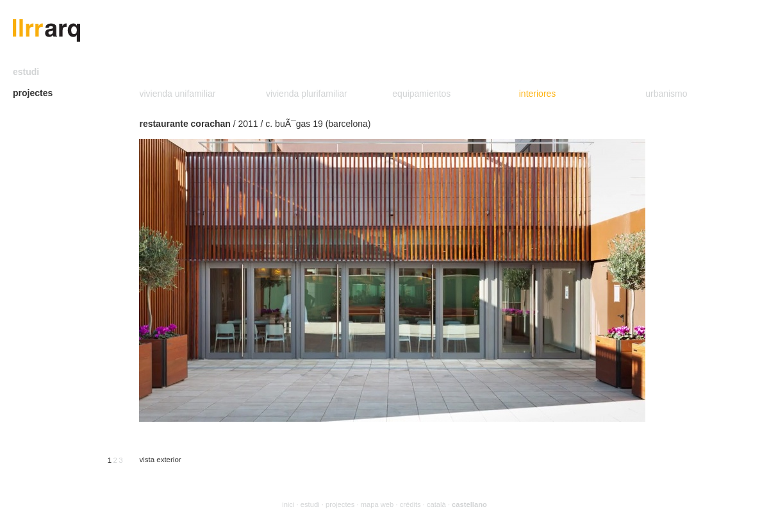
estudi (26, 72)
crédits (410, 504)
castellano (469, 504)
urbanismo (666, 94)
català (436, 504)
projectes (33, 93)
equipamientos (421, 94)
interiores (538, 94)
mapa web (377, 504)
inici (288, 504)
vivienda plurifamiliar (307, 94)
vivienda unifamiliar (177, 94)
